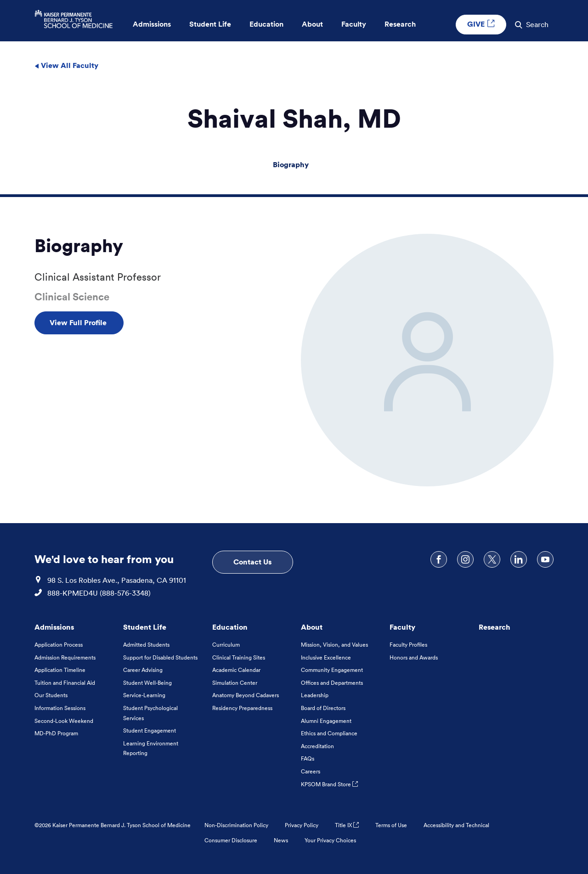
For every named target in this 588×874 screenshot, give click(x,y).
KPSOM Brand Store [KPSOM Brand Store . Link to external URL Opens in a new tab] (329, 784)
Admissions (54, 627)
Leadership (315, 695)
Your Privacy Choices (330, 840)
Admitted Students (146, 645)
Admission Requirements (65, 657)
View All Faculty (66, 65)
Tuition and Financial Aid (65, 683)
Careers (311, 771)
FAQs (308, 758)
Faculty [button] (354, 24)
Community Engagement (332, 670)
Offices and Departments (332, 683)
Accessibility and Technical (456, 825)
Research (495, 627)
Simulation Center (235, 683)
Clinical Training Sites (239, 657)
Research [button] (400, 24)
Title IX (347, 825)
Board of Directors (323, 708)
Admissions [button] (152, 24)
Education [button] (266, 24)
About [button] (312, 24)
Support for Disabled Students (160, 657)
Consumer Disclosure (231, 840)
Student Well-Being (147, 683)
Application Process (59, 645)
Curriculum (226, 645)
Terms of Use (391, 825)
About (312, 627)
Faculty (402, 627)
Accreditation (317, 746)
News (281, 840)
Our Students (51, 695)
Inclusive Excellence (326, 657)
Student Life (145, 627)
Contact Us (252, 562)
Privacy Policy (302, 825)
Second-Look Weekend (64, 721)
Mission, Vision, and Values (334, 645)
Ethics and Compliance (329, 733)
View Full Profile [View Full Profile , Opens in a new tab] (79, 322)
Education (230, 627)
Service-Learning (144, 695)
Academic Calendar (236, 670)
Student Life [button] (210, 24)
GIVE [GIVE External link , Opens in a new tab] (481, 24)
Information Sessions (60, 708)
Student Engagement (150, 730)
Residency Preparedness (242, 708)
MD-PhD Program (56, 733)
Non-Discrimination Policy (236, 825)
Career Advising (143, 670)
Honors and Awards (414, 657)
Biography (291, 164)
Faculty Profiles (408, 645)
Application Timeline (60, 670)
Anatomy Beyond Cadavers (246, 695)
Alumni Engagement (326, 721)
